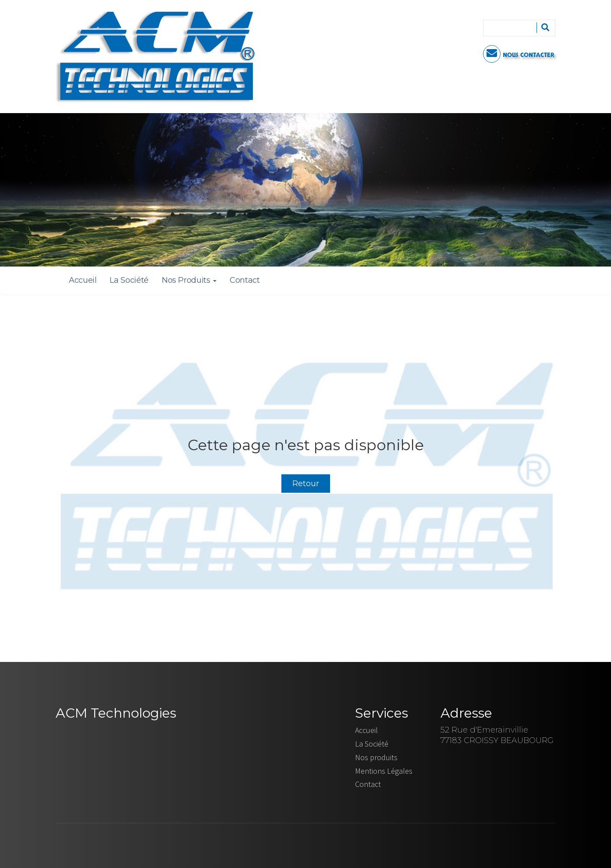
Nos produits (376, 757)
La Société (129, 280)
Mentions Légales (384, 771)
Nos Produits (189, 280)
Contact (245, 280)
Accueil (83, 280)
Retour (306, 484)
